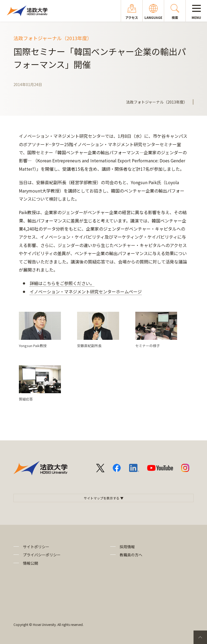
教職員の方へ (131, 555)
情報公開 (30, 563)
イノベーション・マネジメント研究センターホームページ (86, 292)
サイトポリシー (36, 547)
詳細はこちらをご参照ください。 (62, 283)
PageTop (200, 637)
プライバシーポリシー (42, 555)
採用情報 (127, 547)
